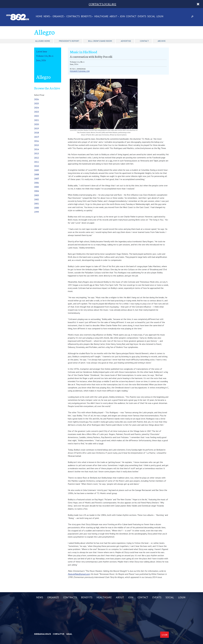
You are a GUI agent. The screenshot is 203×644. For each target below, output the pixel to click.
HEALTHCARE (101, 17)
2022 (37, 116)
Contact (144, 41)
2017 (37, 137)
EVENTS (142, 17)
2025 (37, 103)
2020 (37, 124)
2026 (37, 99)
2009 (37, 170)
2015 (37, 145)
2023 (37, 112)
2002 (37, 199)
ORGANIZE (58, 17)
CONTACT (131, 17)
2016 (37, 141)
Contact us (59, 634)
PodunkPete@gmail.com (80, 71)
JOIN (122, 17)
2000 (37, 208)
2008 (37, 174)
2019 (37, 128)
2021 (37, 120)
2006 (37, 183)
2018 (37, 132)
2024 (37, 107)
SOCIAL (151, 17)
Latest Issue (42, 51)
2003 (37, 195)
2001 (37, 203)
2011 (37, 162)
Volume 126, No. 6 (45, 56)
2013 (37, 153)
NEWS (47, 17)
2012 (37, 158)
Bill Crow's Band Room (100, 41)
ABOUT (113, 17)
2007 (37, 178)
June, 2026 (41, 60)
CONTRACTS (73, 17)
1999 (37, 212)
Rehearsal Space (42, 634)
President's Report (69, 41)
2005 (37, 187)
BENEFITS (86, 17)
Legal (69, 634)
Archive (162, 41)
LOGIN (160, 17)
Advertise (126, 41)
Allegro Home (43, 41)
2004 (37, 191)
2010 (37, 166)
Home (39, 17)
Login (164, 635)
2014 (37, 149)
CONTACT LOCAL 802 (102, 4)
